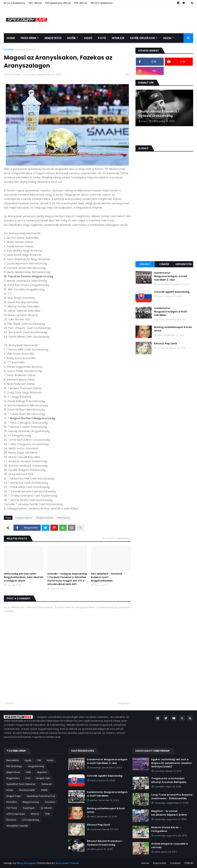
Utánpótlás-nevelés (17, 826)
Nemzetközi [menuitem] (53, 38)
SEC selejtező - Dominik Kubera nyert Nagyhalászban (107, 577)
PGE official (81, 3)
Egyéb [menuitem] (71, 38)
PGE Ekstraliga (14, 766)
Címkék (164, 264)
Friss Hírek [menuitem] (28, 38)
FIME (28, 772)
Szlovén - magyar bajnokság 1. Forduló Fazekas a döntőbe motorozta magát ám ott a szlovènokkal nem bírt (67, 579)
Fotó (28, 778)
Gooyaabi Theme (67, 863)
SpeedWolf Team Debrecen (21, 784)
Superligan (29, 808)
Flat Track (12, 808)
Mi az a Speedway (15, 3)
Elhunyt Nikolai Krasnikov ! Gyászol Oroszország (159, 114)
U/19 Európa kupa (16, 814)
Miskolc (35, 814)
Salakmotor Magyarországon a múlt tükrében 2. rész (171, 276)
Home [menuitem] (11, 38)
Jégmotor (42, 772)
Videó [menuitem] (88, 38)
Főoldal (8, 49)
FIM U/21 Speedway (102, 3)
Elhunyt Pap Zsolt (166, 344)
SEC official (35, 3)
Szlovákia (12, 802)
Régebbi (123, 703)
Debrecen (47, 784)
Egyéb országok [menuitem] (143, 38)
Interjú (10, 790)
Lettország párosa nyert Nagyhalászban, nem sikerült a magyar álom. (24, 577)
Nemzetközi (63, 518)
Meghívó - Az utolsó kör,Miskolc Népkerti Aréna (169, 813)
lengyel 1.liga (43, 778)
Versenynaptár (27, 790)
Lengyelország (36, 766)
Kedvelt (145, 264)
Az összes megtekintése (117, 538)
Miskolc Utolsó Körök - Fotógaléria (166, 829)
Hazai (50, 760)
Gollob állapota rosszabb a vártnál (170, 846)
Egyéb (28, 760)
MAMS (44, 790)
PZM (47, 814)
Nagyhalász (13, 778)
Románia (11, 820)
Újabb (10, 703)
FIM (39, 760)
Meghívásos (13, 772)
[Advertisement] (164, 232)
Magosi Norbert (45, 518)
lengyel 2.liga (14, 796)
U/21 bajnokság (31, 820)
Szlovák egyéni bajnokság (172, 292)
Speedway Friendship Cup (41, 796)
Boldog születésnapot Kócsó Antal (173, 329)
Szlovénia (50, 802)
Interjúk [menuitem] (118, 38)
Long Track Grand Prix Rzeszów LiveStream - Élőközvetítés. (172, 797)
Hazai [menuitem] (167, 38)
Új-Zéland (46, 808)
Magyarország (31, 802)
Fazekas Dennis (25, 49)
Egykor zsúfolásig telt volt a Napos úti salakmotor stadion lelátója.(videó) (172, 763)
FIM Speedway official (58, 3)
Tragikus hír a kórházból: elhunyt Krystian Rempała (169, 780)
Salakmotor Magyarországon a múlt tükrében (171, 312)
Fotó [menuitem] (102, 38)
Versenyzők (184, 264)
